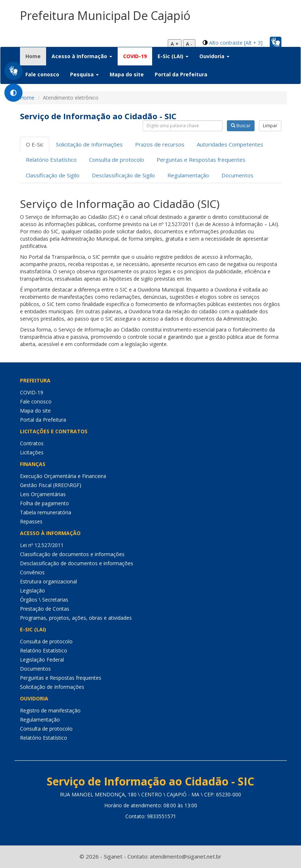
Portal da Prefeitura (181, 74)
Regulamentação (188, 175)
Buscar (241, 126)
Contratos (32, 443)
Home (36, 56)
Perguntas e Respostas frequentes (201, 160)
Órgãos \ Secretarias (44, 600)
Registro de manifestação (50, 710)
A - (189, 44)
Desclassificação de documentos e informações (77, 563)
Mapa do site (127, 74)
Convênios (32, 572)
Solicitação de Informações (89, 144)
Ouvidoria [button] (214, 56)
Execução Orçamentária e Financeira (63, 476)
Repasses (31, 521)
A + (175, 44)
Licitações (32, 452)
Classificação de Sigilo (53, 175)
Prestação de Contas (45, 609)
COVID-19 (135, 56)
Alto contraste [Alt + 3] (236, 43)
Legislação (32, 590)
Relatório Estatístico (51, 160)
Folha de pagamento (44, 503)
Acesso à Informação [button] (82, 56)
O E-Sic (35, 144)
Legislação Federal (42, 660)
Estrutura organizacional (48, 581)
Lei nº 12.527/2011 (42, 545)
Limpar (270, 126)
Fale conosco (42, 74)
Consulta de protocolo (117, 160)
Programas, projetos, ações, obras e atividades (76, 618)
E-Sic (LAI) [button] (173, 56)
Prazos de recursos (160, 144)
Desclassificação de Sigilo (123, 175)
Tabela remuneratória (46, 512)
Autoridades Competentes (230, 144)
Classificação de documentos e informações (72, 554)
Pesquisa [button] (84, 74)
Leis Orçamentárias (43, 494)
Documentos (237, 175)
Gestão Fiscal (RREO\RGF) (51, 485)
